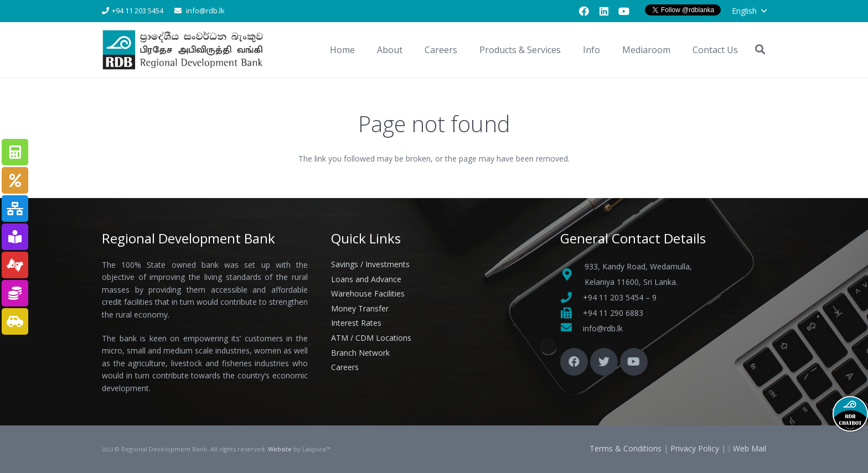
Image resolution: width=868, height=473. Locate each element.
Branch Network (360, 353)
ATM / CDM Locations (371, 338)
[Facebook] (584, 11)
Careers (345, 367)
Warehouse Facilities (368, 293)
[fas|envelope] (572, 329)
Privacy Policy (695, 448)
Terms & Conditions (626, 448)
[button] (749, 11)
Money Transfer (360, 308)
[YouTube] (624, 11)
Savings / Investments (370, 264)
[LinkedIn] (604, 11)
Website (280, 449)
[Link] (184, 50)
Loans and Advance (366, 279)
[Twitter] (604, 362)
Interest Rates (356, 323)
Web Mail (750, 448)
